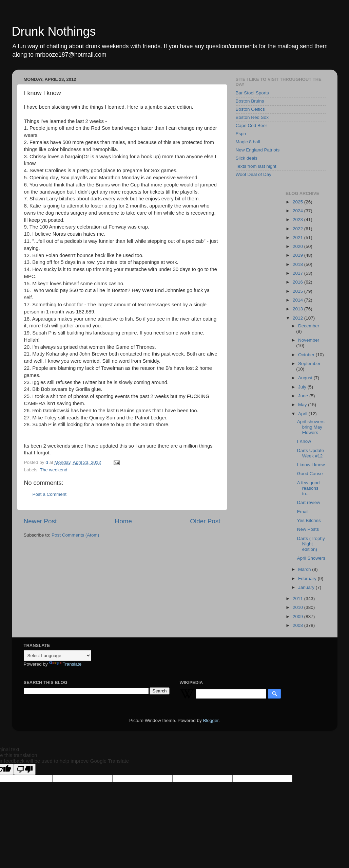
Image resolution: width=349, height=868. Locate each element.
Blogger (211, 720)
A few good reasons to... (308, 488)
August (306, 378)
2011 (298, 599)
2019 (298, 255)
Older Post (205, 521)
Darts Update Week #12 (311, 453)
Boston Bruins (250, 101)
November (309, 340)
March (305, 569)
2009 (298, 617)
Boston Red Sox (252, 117)
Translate (65, 664)
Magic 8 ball (248, 142)
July (303, 387)
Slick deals (247, 158)
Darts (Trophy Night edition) (311, 544)
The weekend (54, 470)
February (308, 578)
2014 (298, 300)
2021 (298, 238)
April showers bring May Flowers (311, 427)
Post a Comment (50, 494)
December (309, 326)
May (303, 405)
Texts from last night (256, 166)
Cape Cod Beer (251, 125)
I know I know (311, 465)
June (304, 396)
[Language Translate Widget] (57, 656)
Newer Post (40, 521)
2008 (298, 625)
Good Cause (310, 474)
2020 (298, 246)
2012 (298, 318)
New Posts (308, 529)
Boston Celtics (250, 109)
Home (123, 521)
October (307, 355)
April (303, 414)
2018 (298, 264)
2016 (298, 282)
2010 (298, 607)
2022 (298, 229)
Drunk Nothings (54, 31)
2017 (298, 273)
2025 (298, 202)
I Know (304, 441)
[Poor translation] (25, 769)
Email (303, 512)
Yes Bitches (309, 520)
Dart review (309, 502)
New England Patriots (258, 150)
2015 (298, 291)
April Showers (311, 558)
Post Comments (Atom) (75, 535)
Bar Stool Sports (252, 93)
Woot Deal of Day (254, 174)
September (309, 364)
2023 (298, 220)
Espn (241, 134)
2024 (298, 211)
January (307, 587)
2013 (298, 309)
